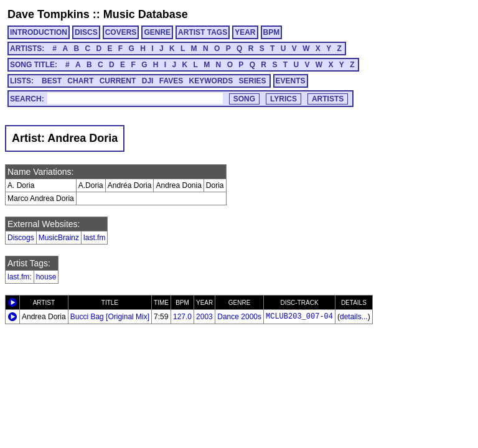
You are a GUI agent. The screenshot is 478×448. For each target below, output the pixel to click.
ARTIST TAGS (203, 32)
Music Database (146, 14)
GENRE (157, 32)
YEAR (245, 32)
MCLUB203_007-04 (299, 317)
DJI (148, 81)
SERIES (253, 81)
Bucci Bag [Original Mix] (110, 317)
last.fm (94, 238)
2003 (204, 317)
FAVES (171, 81)
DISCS (86, 32)
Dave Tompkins (49, 14)
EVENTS (291, 81)
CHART (80, 81)
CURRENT (118, 81)
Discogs (21, 238)
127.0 (182, 317)
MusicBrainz (59, 238)
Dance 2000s (239, 317)
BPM (272, 32)
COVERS (121, 32)
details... (354, 317)
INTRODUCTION (39, 32)
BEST (52, 81)
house (46, 277)
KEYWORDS (211, 81)
